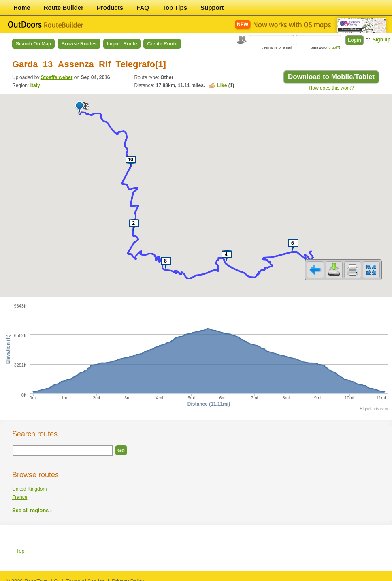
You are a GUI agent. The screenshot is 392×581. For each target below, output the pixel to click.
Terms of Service (85, 576)
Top (20, 546)
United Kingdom (29, 484)
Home (22, 7)
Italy (35, 85)
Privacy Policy (128, 576)
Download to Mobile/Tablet (331, 77)
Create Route (162, 44)
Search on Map (33, 44)
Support (212, 7)
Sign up (381, 40)
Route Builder (64, 7)
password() (325, 47)
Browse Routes (79, 44)
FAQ (143, 7)
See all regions (30, 505)
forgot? (333, 47)
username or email (276, 47)
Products (110, 7)
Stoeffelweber (57, 77)
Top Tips (175, 7)
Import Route (122, 44)
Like (222, 85)
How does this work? (331, 88)
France (20, 492)
